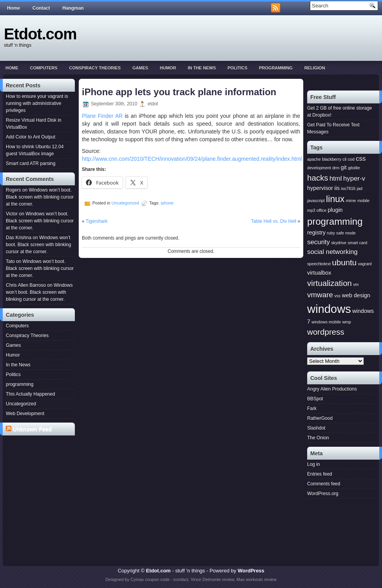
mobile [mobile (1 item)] (363, 201)
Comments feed (324, 484)
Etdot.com (40, 34)
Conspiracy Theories (95, 68)
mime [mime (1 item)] (351, 201)
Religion (315, 68)
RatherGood (320, 418)
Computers (44, 68)
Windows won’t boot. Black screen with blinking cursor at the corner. (40, 197)
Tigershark (97, 221)
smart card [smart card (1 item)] (357, 243)
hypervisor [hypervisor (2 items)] (320, 188)
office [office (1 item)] (321, 210)
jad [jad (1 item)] (359, 188)
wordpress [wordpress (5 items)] (326, 332)
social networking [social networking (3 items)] (332, 252)
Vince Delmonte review (212, 579)
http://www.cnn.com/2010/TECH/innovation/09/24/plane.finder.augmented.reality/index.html (192, 159)
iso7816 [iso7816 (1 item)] (348, 188)
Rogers (13, 190)
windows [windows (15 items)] (329, 309)
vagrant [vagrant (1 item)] (365, 264)
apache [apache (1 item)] (314, 159)
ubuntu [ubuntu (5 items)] (344, 262)
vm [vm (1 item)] (356, 284)
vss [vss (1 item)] (338, 296)
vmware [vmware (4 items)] (320, 295)
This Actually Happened (30, 394)
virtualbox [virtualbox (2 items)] (319, 273)
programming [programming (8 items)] (335, 221)
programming (276, 68)
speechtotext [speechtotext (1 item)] (319, 264)
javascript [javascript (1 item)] (316, 201)
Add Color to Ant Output (31, 137)
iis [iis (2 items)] (337, 188)
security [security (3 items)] (318, 242)
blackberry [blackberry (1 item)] (332, 159)
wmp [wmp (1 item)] (347, 322)
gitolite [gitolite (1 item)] (354, 168)
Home (13, 8)
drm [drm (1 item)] (336, 168)
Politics (238, 68)
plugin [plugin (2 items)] (335, 210)
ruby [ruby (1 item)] (331, 233)
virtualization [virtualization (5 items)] (330, 283)
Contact (41, 8)
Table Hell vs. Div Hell (274, 221)
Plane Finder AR (102, 116)
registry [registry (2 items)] (316, 233)
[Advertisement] (40, 468)
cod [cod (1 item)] (351, 159)
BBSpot (315, 399)
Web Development (25, 414)
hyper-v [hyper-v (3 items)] (354, 179)
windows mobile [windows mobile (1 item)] (326, 322)
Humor (168, 68)
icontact (181, 579)
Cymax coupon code (150, 579)
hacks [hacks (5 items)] (318, 178)
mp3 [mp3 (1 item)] (311, 210)
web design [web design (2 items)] (356, 295)
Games (140, 68)
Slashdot (316, 428)
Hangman (73, 8)
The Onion (318, 438)
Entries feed (320, 474)
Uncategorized (21, 404)
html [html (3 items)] (336, 179)
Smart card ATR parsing (31, 163)
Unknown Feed (32, 429)
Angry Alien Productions (332, 389)
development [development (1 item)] (319, 168)
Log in (314, 464)
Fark (312, 409)
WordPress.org (323, 494)
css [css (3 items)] (361, 159)
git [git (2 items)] (344, 167)
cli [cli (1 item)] (345, 159)
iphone (167, 203)
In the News (202, 68)
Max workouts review (257, 579)
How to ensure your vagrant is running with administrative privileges (37, 103)
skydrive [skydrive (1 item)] (339, 243)
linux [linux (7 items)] (335, 199)
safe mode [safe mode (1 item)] (346, 233)
